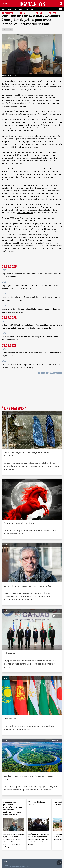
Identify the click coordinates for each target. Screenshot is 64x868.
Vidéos (39, 13)
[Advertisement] (32, 391)
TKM (21, 9)
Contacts (7, 861)
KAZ (4, 9)
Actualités (8, 13)
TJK (15, 9)
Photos (53, 13)
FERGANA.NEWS (30, 4)
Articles (24, 13)
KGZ (9, 9)
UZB (27, 9)
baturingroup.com (21, 866)
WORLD (34, 9)
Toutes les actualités (50, 373)
